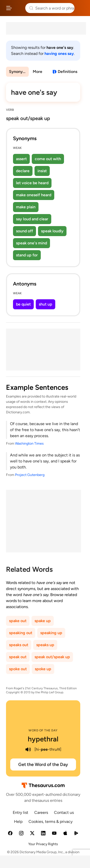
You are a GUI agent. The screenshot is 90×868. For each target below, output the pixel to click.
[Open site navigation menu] (9, 8)
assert (21, 159)
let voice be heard (32, 183)
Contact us (64, 812)
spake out (18, 621)
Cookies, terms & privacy (50, 822)
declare (23, 171)
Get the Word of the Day (43, 764)
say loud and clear (32, 219)
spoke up (43, 669)
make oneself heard (34, 195)
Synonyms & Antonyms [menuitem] (19, 72)
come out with (48, 159)
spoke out (18, 669)
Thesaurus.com (19, 8)
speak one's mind (31, 243)
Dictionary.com (81, 8)
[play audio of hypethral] (28, 749)
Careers (41, 812)
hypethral (43, 739)
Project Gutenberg (30, 475)
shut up (45, 304)
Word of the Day (43, 730)
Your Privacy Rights (43, 844)
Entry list (20, 812)
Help (18, 822)
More (37, 72)
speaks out (19, 645)
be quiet (23, 304)
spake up (43, 621)
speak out (18, 657)
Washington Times (29, 444)
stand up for (27, 255)
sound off (24, 231)
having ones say (59, 54)
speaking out (21, 633)
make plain (26, 207)
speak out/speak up (52, 657)
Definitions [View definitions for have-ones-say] (67, 72)
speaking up (51, 633)
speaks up (45, 645)
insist (42, 171)
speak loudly (52, 231)
